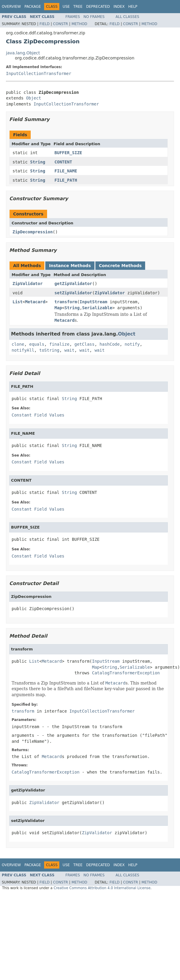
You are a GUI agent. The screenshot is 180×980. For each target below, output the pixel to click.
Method (79, 24)
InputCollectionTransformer (39, 73)
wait (69, 350)
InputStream (93, 302)
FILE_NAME (66, 171)
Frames (73, 17)
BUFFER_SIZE (68, 153)
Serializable (97, 308)
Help (133, 7)
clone (18, 344)
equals (37, 344)
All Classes (127, 17)
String (38, 162)
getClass (84, 344)
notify (132, 344)
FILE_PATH (66, 180)
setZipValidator (73, 293)
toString (49, 350)
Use (66, 7)
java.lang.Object (23, 53)
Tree (78, 7)
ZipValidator (28, 284)
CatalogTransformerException (126, 673)
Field (44, 24)
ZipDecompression (33, 232)
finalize (59, 344)
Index (119, 7)
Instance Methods (70, 266)
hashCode (110, 344)
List (18, 302)
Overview (11, 7)
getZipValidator (73, 284)
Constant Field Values (38, 415)
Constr (60, 24)
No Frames (94, 17)
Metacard (35, 302)
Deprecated (98, 7)
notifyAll (23, 350)
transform (66, 302)
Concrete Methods (120, 266)
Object (34, 98)
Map (58, 308)
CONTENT (63, 162)
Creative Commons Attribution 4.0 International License (102, 888)
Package (33, 7)
